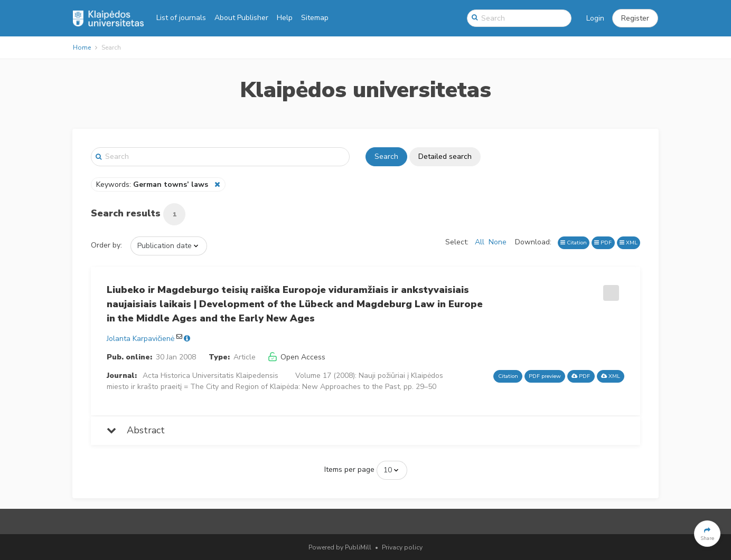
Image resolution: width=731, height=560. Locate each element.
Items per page (349, 469)
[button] (635, 18)
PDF (603, 243)
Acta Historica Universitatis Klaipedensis (210, 376)
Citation (574, 243)
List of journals (181, 18)
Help (285, 18)
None (498, 242)
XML (629, 243)
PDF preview (545, 376)
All (480, 242)
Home (82, 48)
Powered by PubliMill (340, 547)
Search (386, 156)
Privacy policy (402, 547)
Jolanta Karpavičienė (140, 339)
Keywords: (153, 184)
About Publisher (241, 18)
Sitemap (315, 18)
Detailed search (445, 156)
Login (595, 18)
